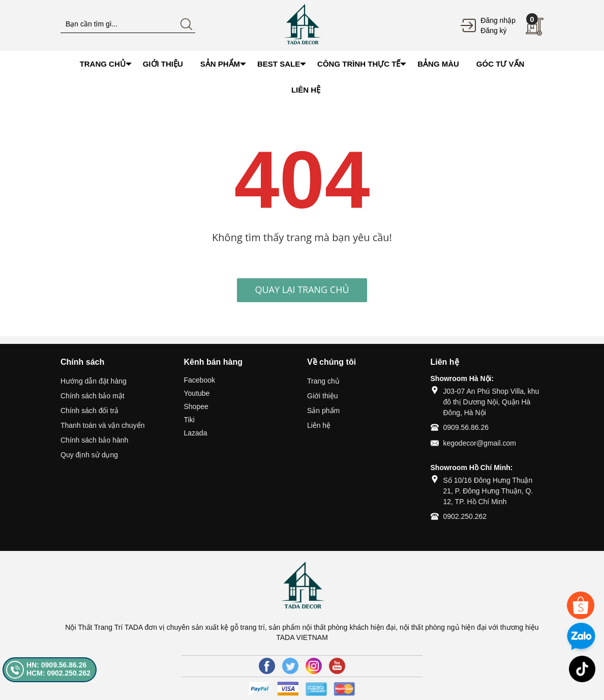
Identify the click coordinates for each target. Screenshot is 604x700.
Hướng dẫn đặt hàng (94, 381)
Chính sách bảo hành (94, 440)
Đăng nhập (498, 20)
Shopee (196, 406)
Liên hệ (319, 425)
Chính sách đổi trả (89, 411)
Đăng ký (493, 31)
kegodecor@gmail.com (480, 443)
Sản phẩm (323, 411)
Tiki (189, 420)
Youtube (197, 393)
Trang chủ (323, 381)
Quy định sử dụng (89, 455)
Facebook (200, 380)
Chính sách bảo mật (93, 396)
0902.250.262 (465, 516)
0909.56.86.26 (466, 427)
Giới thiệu (323, 396)
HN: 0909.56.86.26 (56, 665)
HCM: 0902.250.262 (58, 673)
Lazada (196, 433)
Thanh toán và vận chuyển (102, 425)
